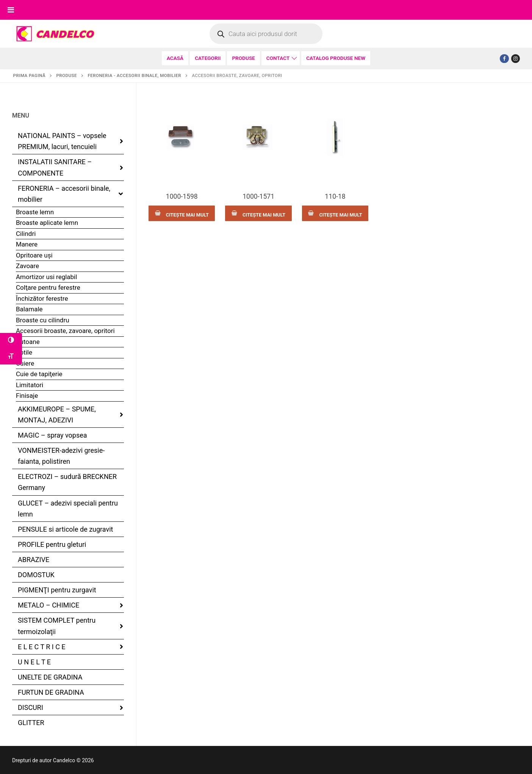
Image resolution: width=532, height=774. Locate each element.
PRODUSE (67, 75)
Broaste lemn (35, 212)
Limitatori (30, 385)
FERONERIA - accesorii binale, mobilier (134, 75)
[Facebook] (504, 59)
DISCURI (31, 707)
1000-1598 (182, 196)
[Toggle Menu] (11, 10)
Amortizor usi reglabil (46, 277)
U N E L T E (34, 662)
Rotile (24, 352)
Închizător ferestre (42, 298)
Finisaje (27, 396)
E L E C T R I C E (42, 647)
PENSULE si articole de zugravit (66, 529)
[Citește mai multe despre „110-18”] (335, 213)
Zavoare (27, 266)
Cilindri (26, 234)
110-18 (335, 196)
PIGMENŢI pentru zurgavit (57, 590)
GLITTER (31, 723)
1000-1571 (258, 196)
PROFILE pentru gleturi (52, 544)
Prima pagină (30, 75)
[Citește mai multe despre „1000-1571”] (258, 213)
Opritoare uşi (34, 255)
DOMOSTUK (36, 575)
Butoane (28, 342)
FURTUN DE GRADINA (51, 692)
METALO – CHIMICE (49, 605)
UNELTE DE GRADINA (50, 677)
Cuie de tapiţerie (39, 374)
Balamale (29, 309)
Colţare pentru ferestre (48, 287)
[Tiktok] (516, 59)
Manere (27, 244)
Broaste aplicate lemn (47, 223)
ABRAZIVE (34, 560)
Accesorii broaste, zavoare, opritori (65, 331)
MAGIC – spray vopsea (52, 435)
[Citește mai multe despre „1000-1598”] (182, 213)
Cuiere (25, 363)
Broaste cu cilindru (43, 320)
